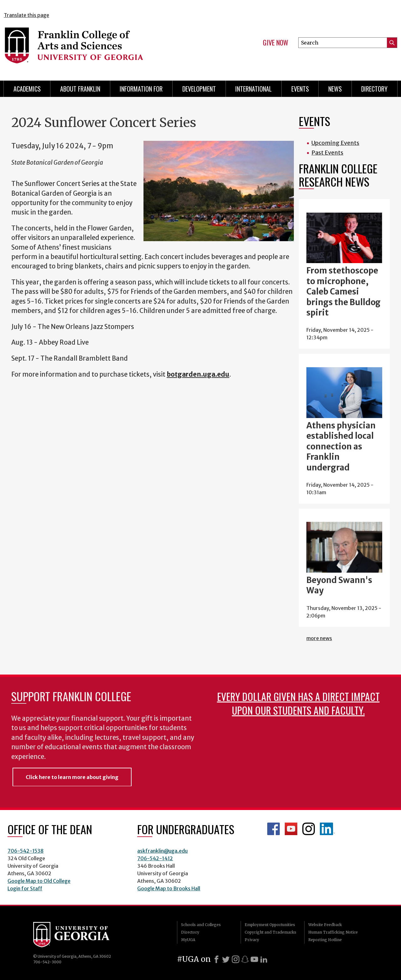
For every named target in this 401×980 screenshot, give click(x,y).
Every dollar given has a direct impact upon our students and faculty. (298, 703)
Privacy (252, 940)
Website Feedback (325, 925)
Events (300, 89)
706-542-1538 (26, 851)
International (253, 89)
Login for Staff (25, 888)
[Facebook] (216, 959)
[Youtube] (254, 959)
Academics (27, 89)
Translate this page (26, 15)
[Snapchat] (245, 959)
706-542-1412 (155, 858)
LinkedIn (327, 829)
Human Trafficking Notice (333, 932)
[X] (226, 959)
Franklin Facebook (273, 829)
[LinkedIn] (264, 959)
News (335, 89)
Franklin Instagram (309, 829)
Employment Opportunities (270, 925)
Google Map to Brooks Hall (169, 888)
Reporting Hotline (325, 940)
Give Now (276, 43)
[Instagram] (236, 959)
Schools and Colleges (201, 925)
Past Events (327, 153)
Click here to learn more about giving (72, 777)
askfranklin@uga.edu (162, 851)
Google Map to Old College (39, 881)
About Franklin (80, 89)
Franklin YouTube (291, 829)
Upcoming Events (335, 143)
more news (319, 638)
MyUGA (188, 940)
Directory (374, 89)
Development (199, 89)
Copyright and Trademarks (271, 932)
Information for (141, 89)
